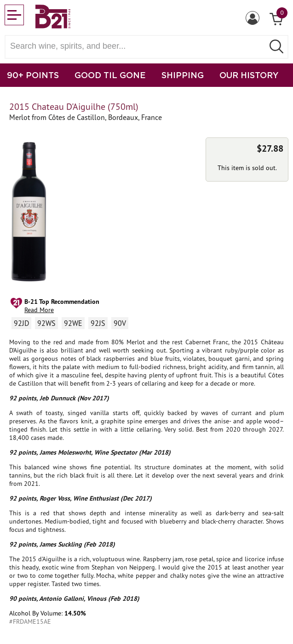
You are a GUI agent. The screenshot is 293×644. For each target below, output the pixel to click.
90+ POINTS (33, 75)
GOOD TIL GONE (110, 75)
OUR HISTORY (249, 75)
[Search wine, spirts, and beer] (137, 46)
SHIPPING (183, 75)
